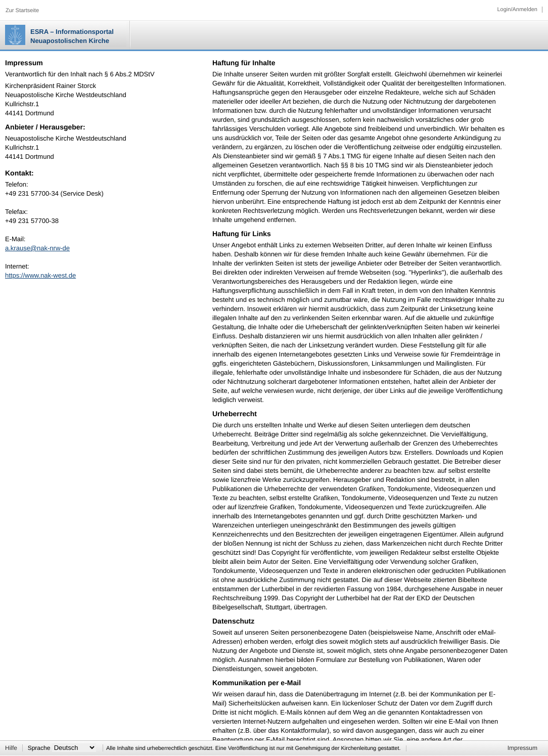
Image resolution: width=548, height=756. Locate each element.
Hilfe (11, 748)
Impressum (522, 748)
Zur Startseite (22, 11)
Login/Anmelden (517, 10)
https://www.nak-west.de (40, 275)
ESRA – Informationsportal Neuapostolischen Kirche (72, 36)
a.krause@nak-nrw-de (37, 248)
